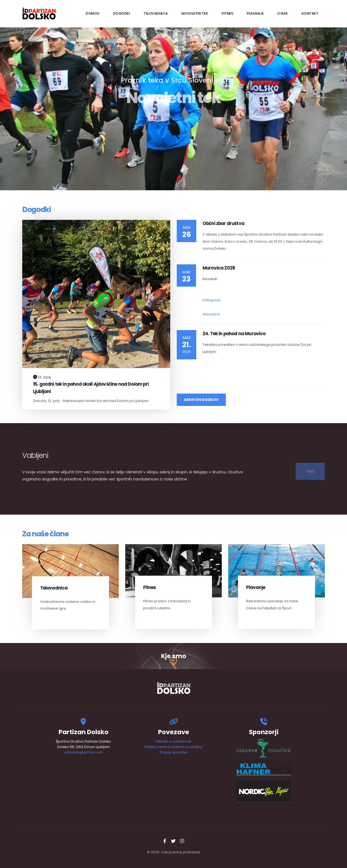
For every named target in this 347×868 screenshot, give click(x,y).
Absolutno (211, 314)
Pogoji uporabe (174, 752)
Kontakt (310, 13)
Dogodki (122, 13)
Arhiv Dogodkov (201, 400)
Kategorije (212, 300)
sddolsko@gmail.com (83, 752)
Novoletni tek (195, 13)
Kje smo (174, 656)
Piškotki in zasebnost (173, 741)
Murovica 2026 (219, 268)
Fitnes (227, 13)
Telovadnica (156, 13)
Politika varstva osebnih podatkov (173, 747)
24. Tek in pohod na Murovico (234, 334)
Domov (93, 13)
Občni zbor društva (223, 223)
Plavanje (255, 13)
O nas (282, 13)
